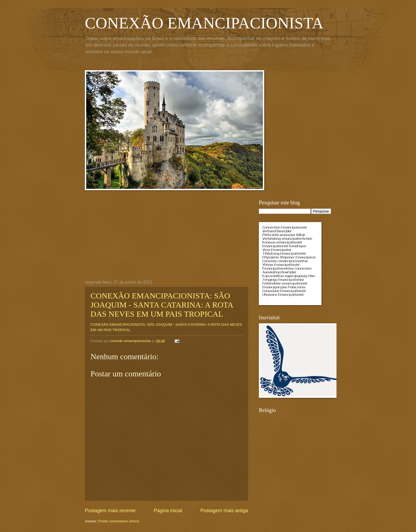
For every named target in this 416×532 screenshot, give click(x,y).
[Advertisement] (167, 240)
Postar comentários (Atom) (119, 521)
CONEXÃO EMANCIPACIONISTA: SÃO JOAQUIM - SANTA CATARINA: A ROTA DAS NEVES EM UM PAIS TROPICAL (162, 305)
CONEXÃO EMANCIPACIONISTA (204, 23)
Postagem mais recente (110, 511)
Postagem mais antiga (224, 511)
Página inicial (168, 511)
